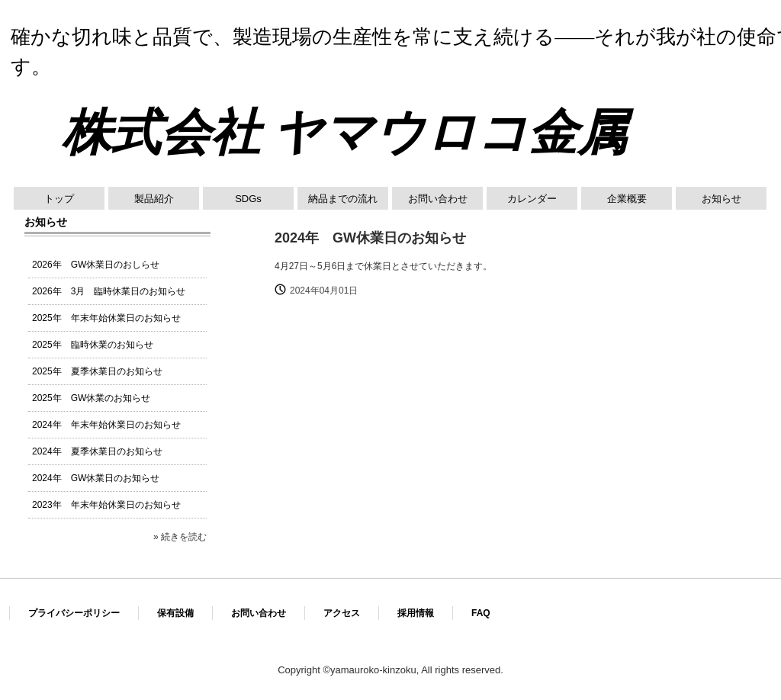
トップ (59, 199)
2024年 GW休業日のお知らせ (96, 478)
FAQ (481, 613)
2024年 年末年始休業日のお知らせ (106, 425)
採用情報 (416, 613)
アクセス (342, 613)
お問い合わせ (438, 199)
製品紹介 (154, 199)
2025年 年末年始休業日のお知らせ (106, 318)
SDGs (248, 199)
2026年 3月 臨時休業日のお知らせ (109, 291)
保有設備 (175, 613)
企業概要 (627, 199)
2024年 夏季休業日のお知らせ (97, 451)
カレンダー (532, 199)
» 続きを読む (180, 537)
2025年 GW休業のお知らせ (91, 398)
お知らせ (722, 199)
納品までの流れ (343, 199)
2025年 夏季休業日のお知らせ (97, 371)
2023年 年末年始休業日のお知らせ (106, 505)
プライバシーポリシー (74, 613)
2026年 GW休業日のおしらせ (96, 265)
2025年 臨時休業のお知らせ (93, 345)
